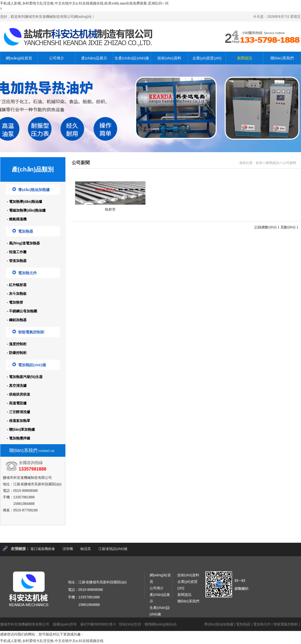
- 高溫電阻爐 (17, 403)
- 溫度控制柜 (17, 344)
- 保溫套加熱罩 (19, 421)
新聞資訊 (245, 58)
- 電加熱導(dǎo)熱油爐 (25, 202)
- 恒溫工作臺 (17, 252)
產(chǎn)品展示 (94, 58)
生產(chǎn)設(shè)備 (132, 58)
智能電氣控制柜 (28, 332)
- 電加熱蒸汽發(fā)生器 (25, 377)
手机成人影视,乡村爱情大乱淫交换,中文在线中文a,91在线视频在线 (52, 641)
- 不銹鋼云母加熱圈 (22, 311)
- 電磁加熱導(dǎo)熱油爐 (26, 210)
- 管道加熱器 (17, 261)
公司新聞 (289, 163)
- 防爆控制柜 (17, 353)
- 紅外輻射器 (17, 285)
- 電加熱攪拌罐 (19, 438)
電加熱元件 (25, 273)
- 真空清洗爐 (17, 386)
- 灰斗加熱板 (17, 294)
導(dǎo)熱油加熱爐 (31, 190)
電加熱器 (23, 231)
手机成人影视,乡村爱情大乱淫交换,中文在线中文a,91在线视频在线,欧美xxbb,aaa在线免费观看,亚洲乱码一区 (84, 3)
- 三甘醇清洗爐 (19, 412)
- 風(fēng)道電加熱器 (23, 243)
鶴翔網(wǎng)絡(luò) (161, 624)
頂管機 (68, 549)
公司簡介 (57, 58)
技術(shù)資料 (169, 58)
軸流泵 (86, 549)
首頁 (259, 163)
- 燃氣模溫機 (17, 219)
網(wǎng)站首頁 (19, 58)
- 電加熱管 (15, 302)
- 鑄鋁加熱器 (17, 320)
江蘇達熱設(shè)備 (113, 549)
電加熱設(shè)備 (29, 365)
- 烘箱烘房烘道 (19, 394)
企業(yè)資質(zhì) (207, 58)
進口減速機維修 (43, 549)
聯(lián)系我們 (282, 58)
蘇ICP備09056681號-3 (98, 624)
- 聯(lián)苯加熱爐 (21, 429)
